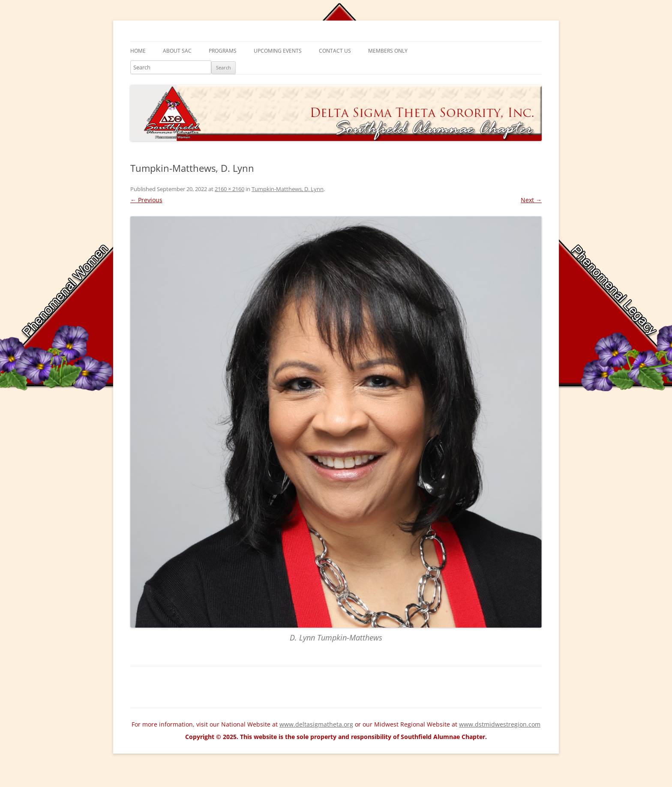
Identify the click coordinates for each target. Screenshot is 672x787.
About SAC (177, 51)
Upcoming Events (278, 51)
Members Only (388, 51)
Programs (223, 51)
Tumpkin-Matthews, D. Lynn (288, 189)
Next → (531, 200)
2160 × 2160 (229, 189)
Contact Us (335, 51)
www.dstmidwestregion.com (500, 724)
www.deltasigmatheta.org (316, 724)
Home (138, 51)
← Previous (146, 200)
